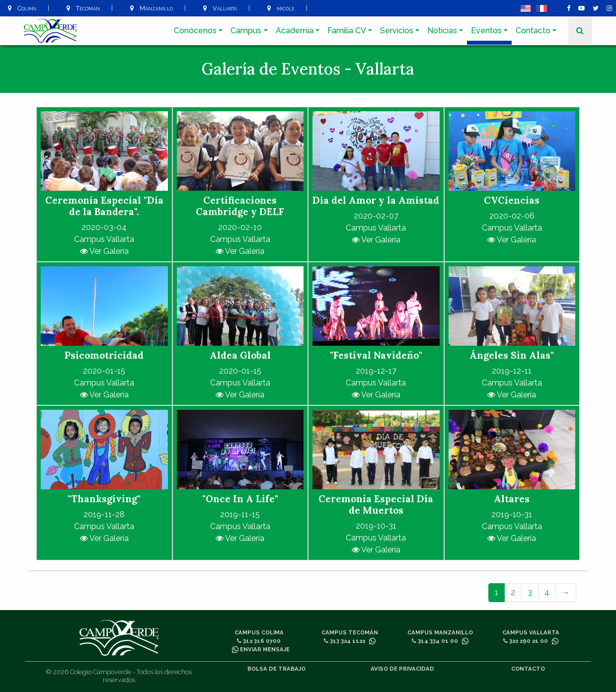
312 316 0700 (259, 641)
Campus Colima (259, 632)
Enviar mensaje (261, 649)
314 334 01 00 (435, 641)
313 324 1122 (345, 641)
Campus (246, 31)
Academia (295, 31)
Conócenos (195, 31)
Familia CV (347, 31)
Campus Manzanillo (440, 632)
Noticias (442, 31)
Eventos (486, 31)
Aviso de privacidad (402, 669)
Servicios (397, 31)
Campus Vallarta (531, 632)
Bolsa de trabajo (276, 669)
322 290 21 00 (526, 641)
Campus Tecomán (350, 632)
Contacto (533, 31)
